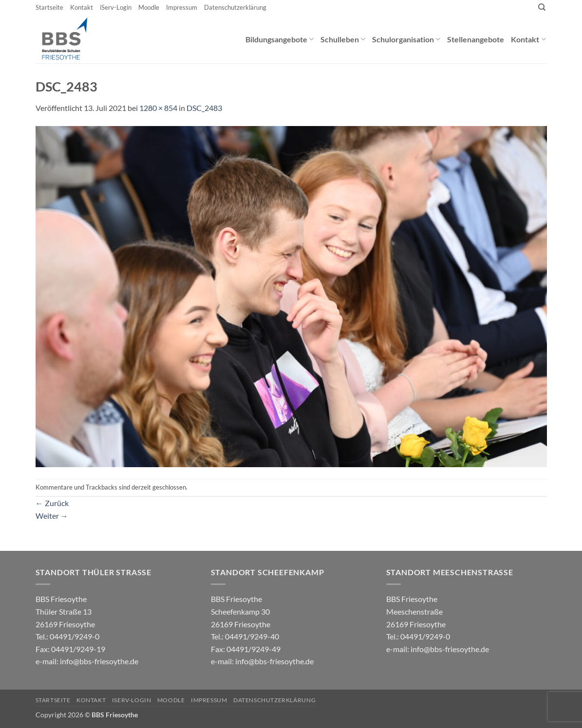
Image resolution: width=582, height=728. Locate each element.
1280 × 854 (158, 108)
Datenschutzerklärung (235, 7)
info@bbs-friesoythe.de (99, 661)
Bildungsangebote (280, 39)
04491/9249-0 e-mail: (70, 649)
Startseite (49, 7)
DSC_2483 (204, 108)
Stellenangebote (476, 39)
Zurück (52, 503)
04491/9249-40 (252, 636)
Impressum (182, 7)
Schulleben (343, 39)
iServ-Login (116, 7)
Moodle (149, 7)
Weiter (52, 516)
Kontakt (82, 7)
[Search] (542, 7)
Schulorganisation (406, 39)
